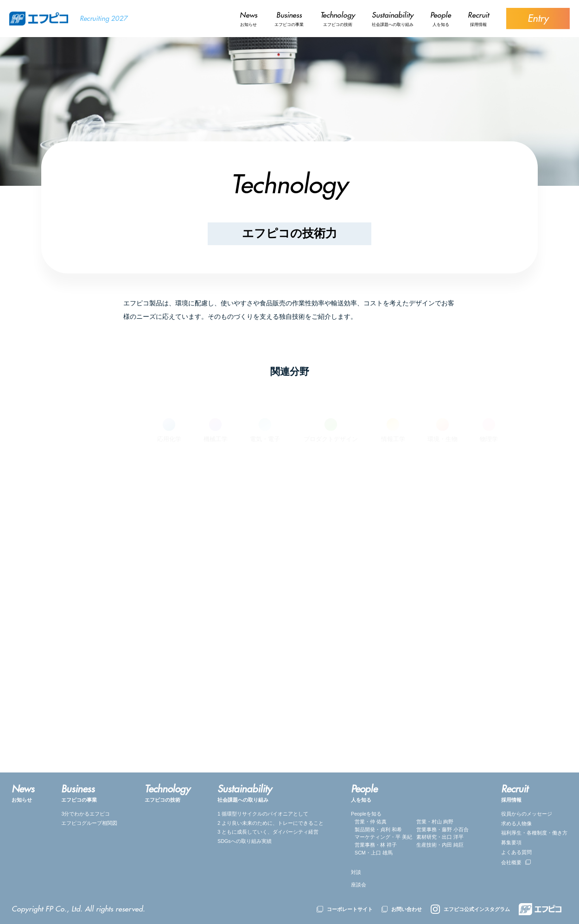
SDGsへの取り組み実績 (244, 841)
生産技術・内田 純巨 (440, 845)
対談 (356, 872)
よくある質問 (516, 852)
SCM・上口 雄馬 (374, 853)
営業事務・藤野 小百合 (442, 829)
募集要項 (511, 842)
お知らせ (248, 19)
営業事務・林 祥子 (376, 845)
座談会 (359, 885)
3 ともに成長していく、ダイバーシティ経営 (268, 832)
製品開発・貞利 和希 (378, 829)
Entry (538, 18)
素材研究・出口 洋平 (440, 837)
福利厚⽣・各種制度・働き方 (534, 833)
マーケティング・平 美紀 (383, 837)
